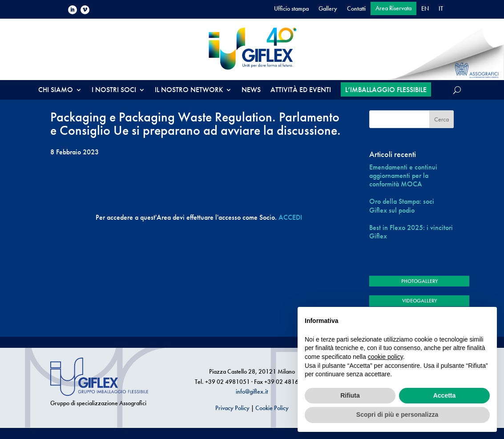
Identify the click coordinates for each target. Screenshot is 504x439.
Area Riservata (393, 8)
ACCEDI (290, 217)
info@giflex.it (252, 391)
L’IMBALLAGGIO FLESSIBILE (386, 90)
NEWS (251, 91)
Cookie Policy (272, 408)
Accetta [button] (445, 395)
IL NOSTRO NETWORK (189, 91)
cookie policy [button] (385, 357)
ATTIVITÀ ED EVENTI (301, 91)
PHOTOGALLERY (419, 281)
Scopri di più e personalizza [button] (397, 415)
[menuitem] (425, 10)
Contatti (356, 9)
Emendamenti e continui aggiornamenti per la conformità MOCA (403, 176)
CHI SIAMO (56, 91)
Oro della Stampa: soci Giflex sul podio (402, 205)
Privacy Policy (232, 408)
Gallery (328, 9)
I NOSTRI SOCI (114, 91)
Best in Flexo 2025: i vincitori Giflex (411, 232)
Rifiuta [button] (350, 395)
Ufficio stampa (291, 9)
